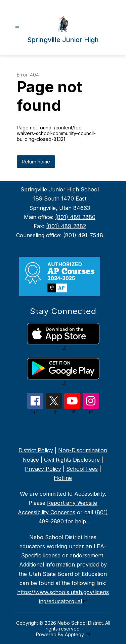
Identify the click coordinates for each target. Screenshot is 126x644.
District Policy (36, 450)
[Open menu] (17, 28)
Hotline (63, 478)
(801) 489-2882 (66, 226)
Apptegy (75, 634)
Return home (36, 162)
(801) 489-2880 (75, 217)
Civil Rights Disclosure (72, 460)
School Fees (82, 469)
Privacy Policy (43, 469)
